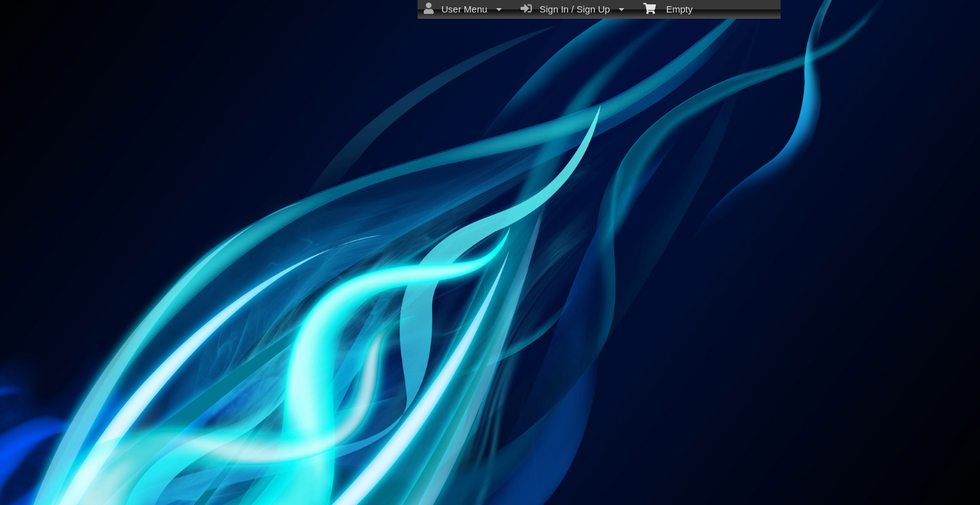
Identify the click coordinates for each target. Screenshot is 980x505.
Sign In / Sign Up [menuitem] (572, 9)
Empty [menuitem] (668, 8)
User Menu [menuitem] (463, 9)
